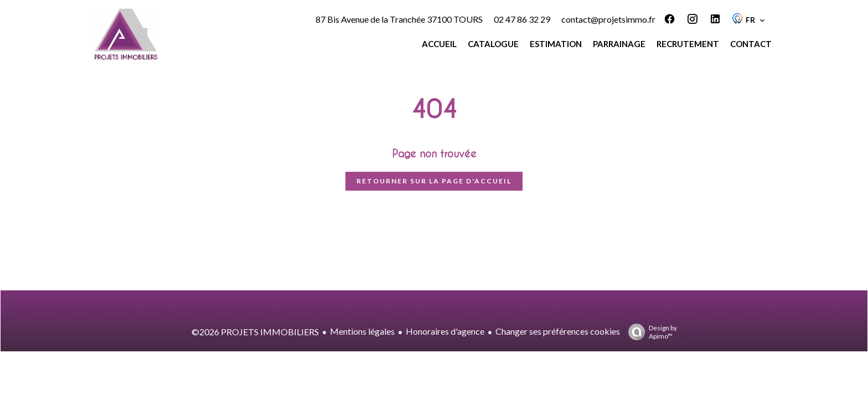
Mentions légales (362, 331)
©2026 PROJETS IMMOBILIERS (255, 332)
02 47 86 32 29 (522, 19)
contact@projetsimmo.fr (608, 19)
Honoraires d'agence (445, 331)
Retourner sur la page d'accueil (434, 181)
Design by (650, 332)
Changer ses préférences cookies (558, 331)
